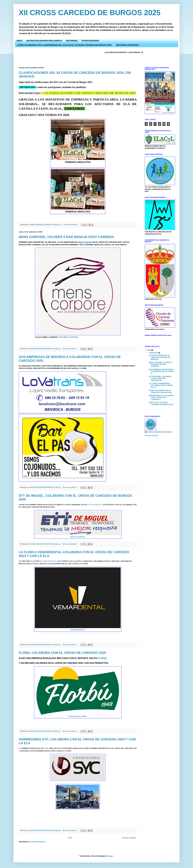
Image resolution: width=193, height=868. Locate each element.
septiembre (154, 353)
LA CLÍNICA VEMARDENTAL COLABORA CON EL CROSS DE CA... (161, 385)
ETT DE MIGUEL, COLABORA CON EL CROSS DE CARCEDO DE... (160, 378)
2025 (149, 350)
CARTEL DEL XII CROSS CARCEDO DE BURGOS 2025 (161, 403)
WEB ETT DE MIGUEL (78, 537)
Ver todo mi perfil (151, 436)
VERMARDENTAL (49, 561)
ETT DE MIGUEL (94, 505)
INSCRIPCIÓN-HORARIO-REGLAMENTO (44, 41)
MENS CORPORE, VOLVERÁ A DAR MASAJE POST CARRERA (66, 237)
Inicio (70, 838)
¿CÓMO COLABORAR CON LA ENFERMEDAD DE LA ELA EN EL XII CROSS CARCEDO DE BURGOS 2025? (64, 45)
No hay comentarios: (71, 225)
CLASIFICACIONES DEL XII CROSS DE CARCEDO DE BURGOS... (160, 357)
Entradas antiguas (129, 838)
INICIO (20, 41)
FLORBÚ (102, 658)
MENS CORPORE (85, 242)
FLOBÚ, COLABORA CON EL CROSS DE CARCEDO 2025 (62, 653)
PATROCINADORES (90, 41)
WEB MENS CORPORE (68, 337)
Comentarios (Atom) (38, 842)
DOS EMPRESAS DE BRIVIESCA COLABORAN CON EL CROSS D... (161, 371)
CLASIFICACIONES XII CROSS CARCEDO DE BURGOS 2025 (90, 93)
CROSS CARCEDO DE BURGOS (160, 432)
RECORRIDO (72, 41)
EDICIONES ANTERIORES (127, 45)
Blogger (110, 856)
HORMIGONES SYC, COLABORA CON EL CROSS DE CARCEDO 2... (161, 398)
